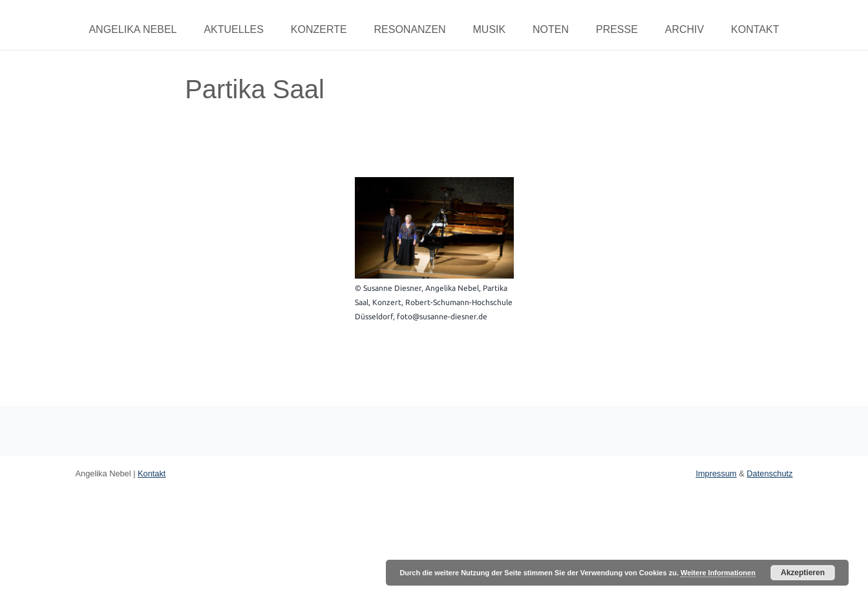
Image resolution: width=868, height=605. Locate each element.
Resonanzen (409, 29)
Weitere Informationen (718, 573)
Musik (490, 29)
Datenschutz (769, 473)
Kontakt (755, 29)
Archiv (684, 29)
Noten (551, 29)
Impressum (716, 473)
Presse (617, 29)
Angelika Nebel (132, 29)
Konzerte (319, 29)
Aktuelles (233, 29)
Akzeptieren (803, 573)
